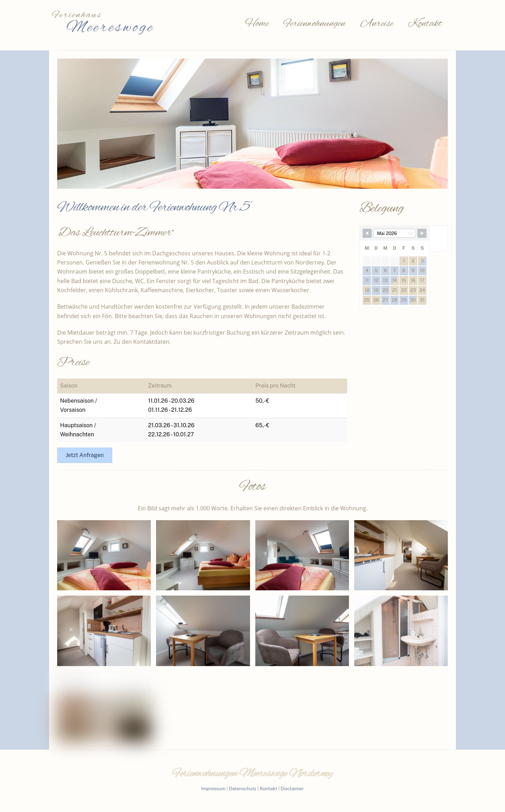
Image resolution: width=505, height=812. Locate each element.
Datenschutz (243, 788)
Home (257, 24)
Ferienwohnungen (314, 24)
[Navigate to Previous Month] (367, 233)
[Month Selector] (395, 233)
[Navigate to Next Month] (422, 233)
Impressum (213, 788)
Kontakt (425, 24)
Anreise (377, 24)
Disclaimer (292, 788)
